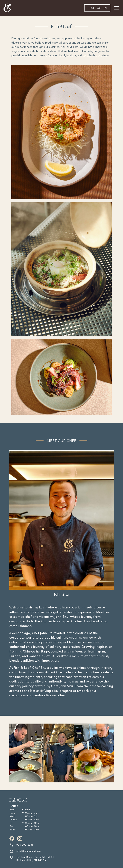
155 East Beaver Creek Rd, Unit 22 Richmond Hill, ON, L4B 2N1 (35, 859)
